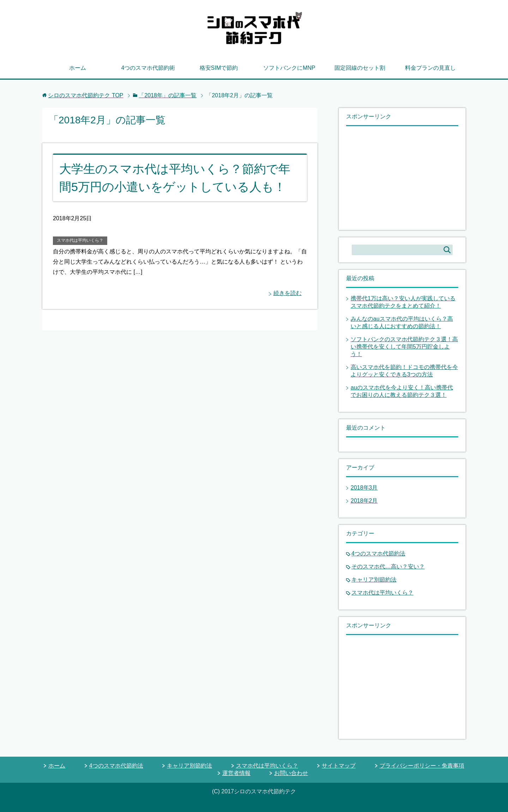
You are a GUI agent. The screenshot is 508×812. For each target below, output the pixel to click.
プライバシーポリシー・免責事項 (422, 766)
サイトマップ (339, 766)
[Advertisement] (399, 177)
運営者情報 (236, 773)
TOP (86, 95)
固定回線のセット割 (360, 68)
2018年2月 (364, 501)
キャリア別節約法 (374, 580)
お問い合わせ (291, 773)
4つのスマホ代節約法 (378, 553)
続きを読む (288, 293)
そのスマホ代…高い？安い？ (388, 567)
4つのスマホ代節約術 (148, 68)
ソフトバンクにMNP (289, 68)
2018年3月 (364, 488)
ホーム (78, 68)
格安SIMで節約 (219, 68)
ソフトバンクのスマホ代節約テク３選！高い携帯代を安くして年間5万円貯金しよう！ (404, 347)
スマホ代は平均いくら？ (80, 240)
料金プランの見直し (430, 68)
